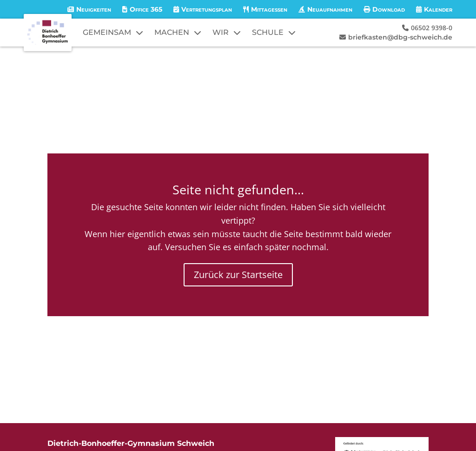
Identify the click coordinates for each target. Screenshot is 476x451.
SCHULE (268, 32)
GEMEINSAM (107, 32)
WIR (221, 32)
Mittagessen (269, 9)
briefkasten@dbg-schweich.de (400, 37)
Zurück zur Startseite (238, 275)
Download (389, 9)
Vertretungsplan (207, 9)
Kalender (438, 9)
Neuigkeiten (94, 9)
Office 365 (146, 9)
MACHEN (172, 32)
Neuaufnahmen (330, 9)
